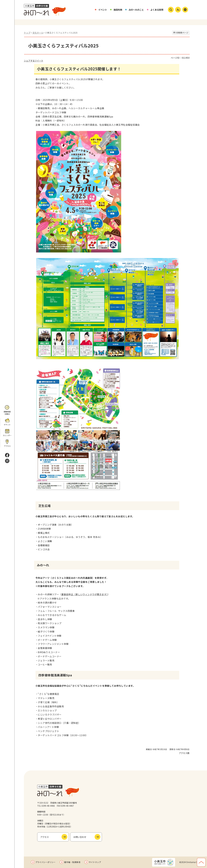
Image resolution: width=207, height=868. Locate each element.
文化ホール (38, 33)
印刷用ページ (182, 33)
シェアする (29, 61)
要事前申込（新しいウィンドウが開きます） (85, 594)
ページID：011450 (180, 58)
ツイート (39, 61)
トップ (27, 33)
